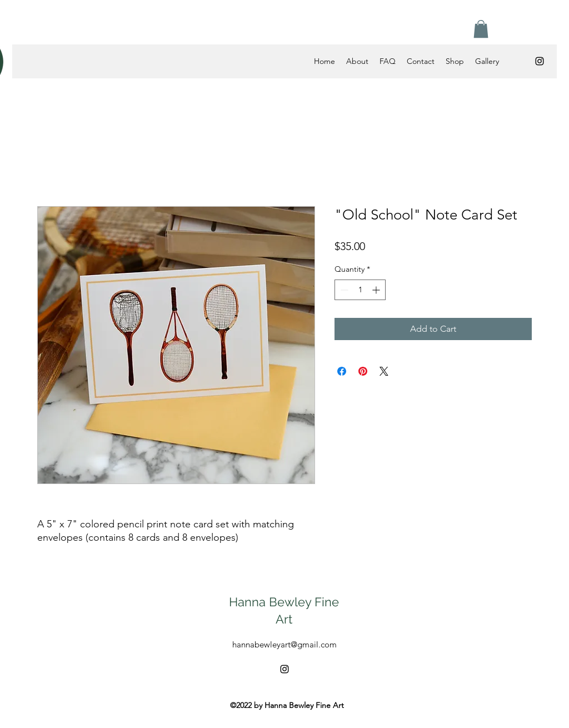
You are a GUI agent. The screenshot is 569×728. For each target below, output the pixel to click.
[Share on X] (384, 371)
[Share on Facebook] (342, 371)
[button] (481, 29)
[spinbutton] (360, 290)
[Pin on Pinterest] (363, 371)
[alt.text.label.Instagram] (540, 61)
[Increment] (377, 290)
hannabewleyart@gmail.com (284, 644)
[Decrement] (343, 290)
